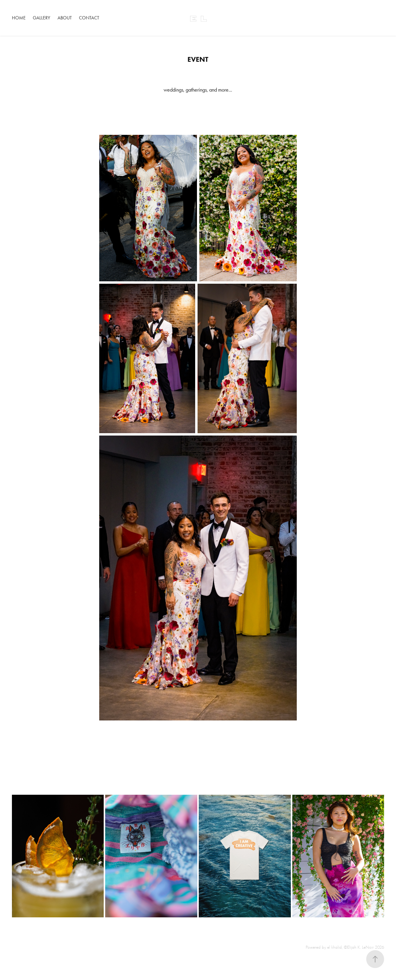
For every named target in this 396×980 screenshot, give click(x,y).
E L (198, 18)
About (65, 18)
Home (19, 18)
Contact (89, 18)
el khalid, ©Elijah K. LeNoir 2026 (356, 947)
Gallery (41, 18)
